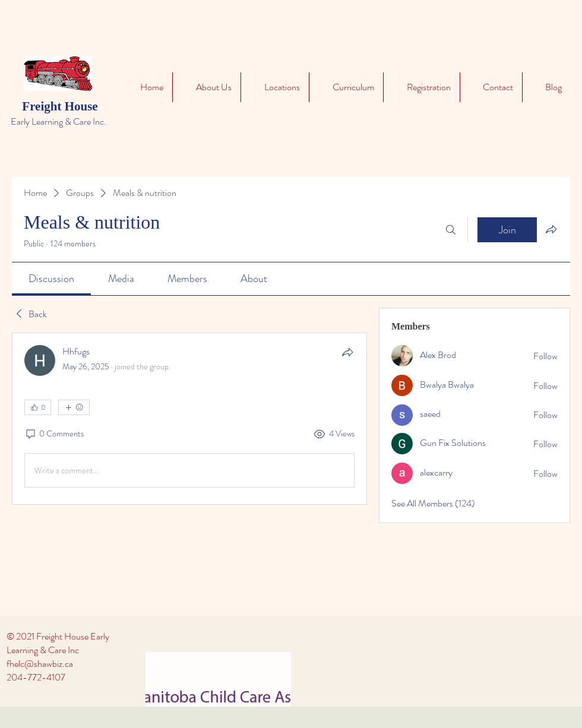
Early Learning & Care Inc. (58, 121)
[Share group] (551, 229)
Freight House (60, 106)
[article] (189, 419)
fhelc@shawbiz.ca (40, 664)
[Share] (347, 352)
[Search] (451, 230)
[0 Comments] (54, 434)
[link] (51, 278)
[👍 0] (38, 407)
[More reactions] (74, 407)
